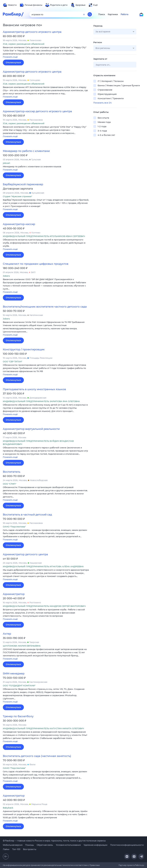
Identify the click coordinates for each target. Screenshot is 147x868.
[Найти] (90, 14)
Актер (7, 634)
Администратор (14, 594)
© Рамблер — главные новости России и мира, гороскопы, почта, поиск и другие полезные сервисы (54, 841)
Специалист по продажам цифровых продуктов (36, 264)
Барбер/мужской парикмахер (23, 184)
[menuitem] (10, 5)
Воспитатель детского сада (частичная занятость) (37, 756)
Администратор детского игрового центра (32, 32)
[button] (46, 52)
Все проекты (30, 849)
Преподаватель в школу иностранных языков (34, 389)
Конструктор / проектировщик (24, 349)
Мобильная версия (13, 845)
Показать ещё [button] (10, 57)
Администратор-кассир (19, 224)
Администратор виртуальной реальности (31, 429)
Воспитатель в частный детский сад (27, 515)
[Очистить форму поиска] (84, 14)
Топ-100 (16, 849)
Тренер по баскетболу (18, 716)
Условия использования (68, 845)
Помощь (30, 845)
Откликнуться (13, 63)
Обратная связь (45, 845)
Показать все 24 (102, 103)
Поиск (102, 14)
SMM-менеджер (14, 674)
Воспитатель (12, 472)
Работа (125, 14)
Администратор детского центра (25, 554)
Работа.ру (140, 865)
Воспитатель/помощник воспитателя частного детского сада (45, 307)
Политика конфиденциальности (127, 845)
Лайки (6, 849)
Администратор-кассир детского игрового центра (37, 111)
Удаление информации (95, 845)
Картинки (113, 14)
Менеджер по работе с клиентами (26, 151)
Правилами (95, 865)
